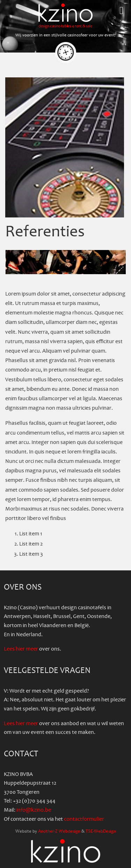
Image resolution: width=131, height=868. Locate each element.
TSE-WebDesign (101, 831)
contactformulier (84, 819)
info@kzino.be (34, 810)
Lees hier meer (21, 649)
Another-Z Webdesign (59, 831)
